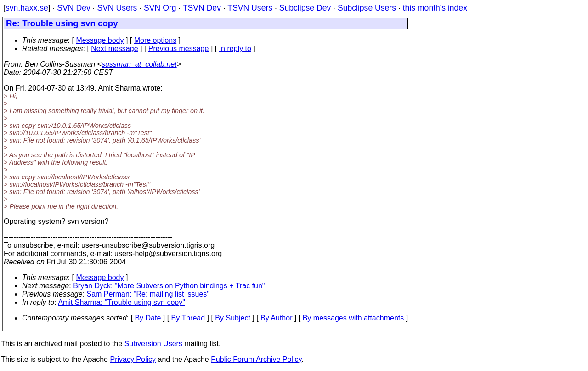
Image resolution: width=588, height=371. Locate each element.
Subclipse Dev (305, 8)
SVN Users (117, 8)
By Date (148, 318)
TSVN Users (250, 8)
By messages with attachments (353, 318)
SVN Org (160, 8)
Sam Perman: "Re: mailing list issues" (148, 294)
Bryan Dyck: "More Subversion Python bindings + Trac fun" (169, 286)
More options (155, 40)
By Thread (188, 318)
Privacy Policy (133, 359)
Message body (100, 40)
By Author (276, 318)
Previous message (179, 49)
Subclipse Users (367, 8)
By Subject (232, 318)
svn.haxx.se (27, 8)
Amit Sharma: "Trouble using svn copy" (122, 302)
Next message (114, 49)
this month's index (435, 8)
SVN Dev (73, 8)
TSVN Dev (202, 8)
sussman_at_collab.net (139, 64)
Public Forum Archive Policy (256, 359)
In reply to (235, 49)
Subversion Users (153, 344)
